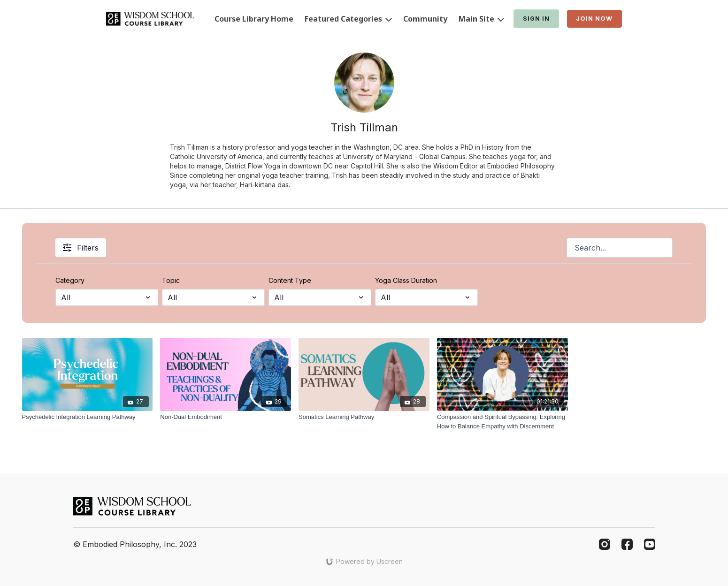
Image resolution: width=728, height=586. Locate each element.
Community (425, 19)
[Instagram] (605, 544)
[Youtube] (650, 544)
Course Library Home (254, 19)
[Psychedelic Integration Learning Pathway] (88, 417)
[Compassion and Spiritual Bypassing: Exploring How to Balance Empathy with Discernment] (502, 422)
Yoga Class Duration (406, 280)
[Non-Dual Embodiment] (226, 417)
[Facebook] (627, 544)
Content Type (290, 280)
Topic (171, 280)
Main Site (481, 19)
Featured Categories (348, 19)
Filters (81, 248)
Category (70, 280)
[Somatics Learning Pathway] (364, 417)
